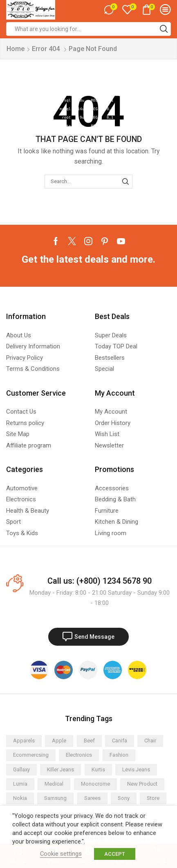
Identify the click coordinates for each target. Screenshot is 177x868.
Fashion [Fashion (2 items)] (119, 755)
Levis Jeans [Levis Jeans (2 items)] (136, 769)
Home (16, 49)
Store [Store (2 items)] (153, 798)
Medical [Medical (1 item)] (54, 784)
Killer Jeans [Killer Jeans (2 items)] (60, 769)
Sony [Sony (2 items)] (124, 798)
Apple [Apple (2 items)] (59, 741)
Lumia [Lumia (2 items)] (20, 784)
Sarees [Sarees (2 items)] (92, 798)
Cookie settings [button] (61, 854)
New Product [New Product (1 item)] (142, 784)
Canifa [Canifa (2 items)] (120, 741)
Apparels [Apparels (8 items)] (24, 741)
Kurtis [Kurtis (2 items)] (98, 769)
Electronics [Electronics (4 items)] (79, 755)
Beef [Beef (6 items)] (89, 741)
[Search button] (164, 29)
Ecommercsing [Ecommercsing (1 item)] (31, 755)
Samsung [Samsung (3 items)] (55, 798)
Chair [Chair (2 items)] (150, 741)
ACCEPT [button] (115, 854)
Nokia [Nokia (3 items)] (20, 798)
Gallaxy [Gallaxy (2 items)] (21, 769)
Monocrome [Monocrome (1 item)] (95, 784)
